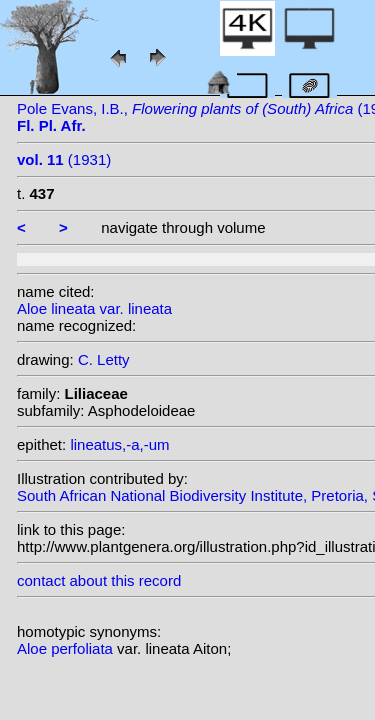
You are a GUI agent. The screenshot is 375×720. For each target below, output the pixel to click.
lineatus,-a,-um (119, 444)
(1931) (64, 159)
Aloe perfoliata (67, 648)
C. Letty (104, 359)
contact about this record (99, 580)
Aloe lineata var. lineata (94, 308)
